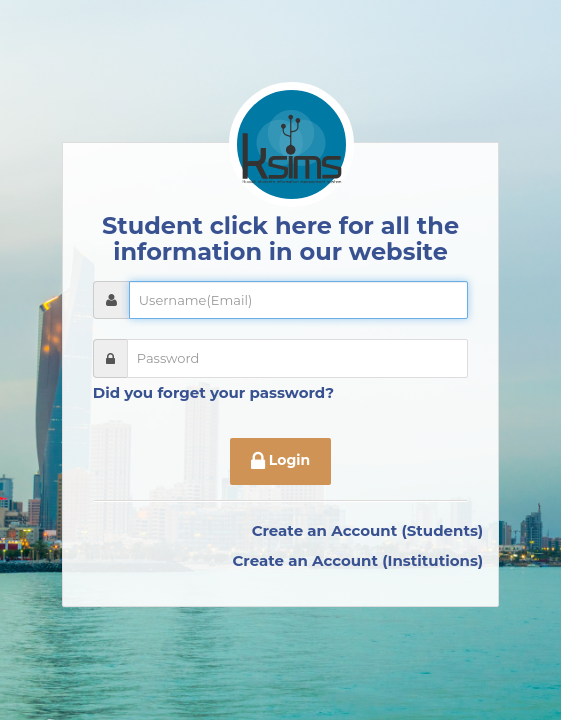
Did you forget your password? (213, 392)
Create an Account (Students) (368, 530)
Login (280, 462)
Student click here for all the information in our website (280, 238)
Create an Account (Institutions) (357, 560)
